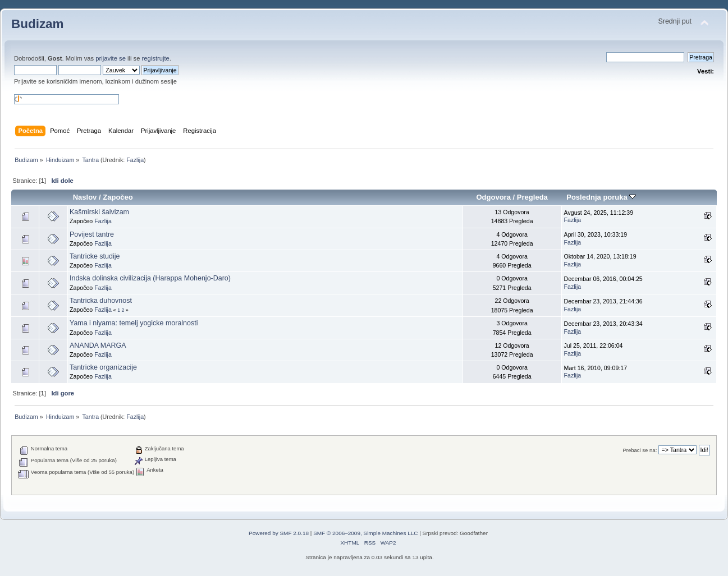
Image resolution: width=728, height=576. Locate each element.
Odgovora (493, 197)
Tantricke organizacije (103, 367)
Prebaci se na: (640, 450)
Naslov (85, 197)
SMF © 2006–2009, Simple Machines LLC (365, 533)
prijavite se (111, 58)
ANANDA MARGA (98, 345)
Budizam (38, 24)
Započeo (118, 197)
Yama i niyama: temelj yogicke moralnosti (134, 323)
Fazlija (135, 160)
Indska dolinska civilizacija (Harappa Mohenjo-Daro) (150, 278)
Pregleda (532, 197)
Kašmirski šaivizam (99, 212)
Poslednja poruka (601, 197)
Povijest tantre (92, 234)
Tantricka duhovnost (101, 301)
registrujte (156, 58)
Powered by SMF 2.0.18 (279, 533)
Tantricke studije (95, 256)
